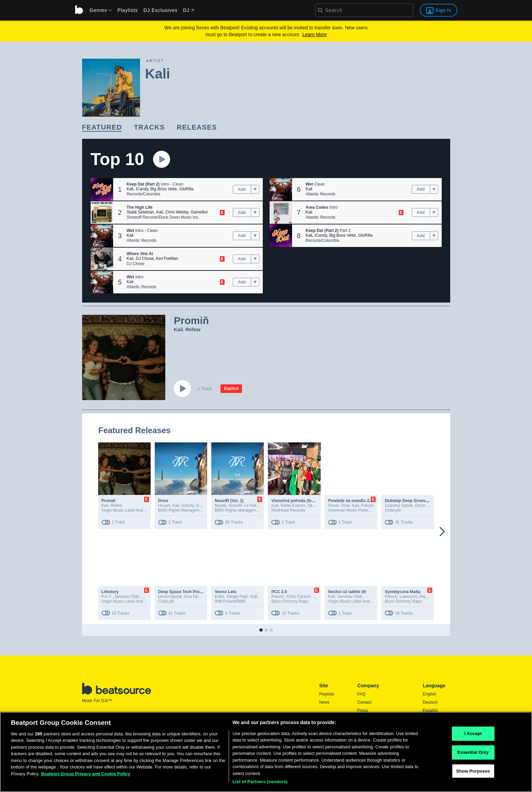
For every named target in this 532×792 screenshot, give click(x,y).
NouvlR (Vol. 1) (229, 501)
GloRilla (186, 189)
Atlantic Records (142, 240)
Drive (163, 501)
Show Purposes (473, 773)
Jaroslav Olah (127, 597)
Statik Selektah (140, 212)
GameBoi (199, 212)
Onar (345, 505)
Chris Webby (177, 212)
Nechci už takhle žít (347, 592)
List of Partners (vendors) (260, 784)
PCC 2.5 (279, 592)
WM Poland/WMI (230, 601)
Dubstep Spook (399, 505)
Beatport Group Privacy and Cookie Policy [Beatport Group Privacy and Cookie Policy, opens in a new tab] (86, 776)
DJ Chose (145, 259)
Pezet (333, 505)
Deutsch (430, 702)
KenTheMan (167, 259)
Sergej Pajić (237, 597)
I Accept (473, 736)
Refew (193, 329)
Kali (130, 189)
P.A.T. (107, 597)
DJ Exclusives (161, 10)
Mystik (221, 505)
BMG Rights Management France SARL (194, 510)
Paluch (368, 505)
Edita (219, 597)
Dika (200, 505)
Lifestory (110, 592)
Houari (164, 505)
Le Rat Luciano (258, 505)
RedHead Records (288, 510)
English (430, 694)
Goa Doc (192, 597)
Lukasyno (408, 597)
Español (430, 710)
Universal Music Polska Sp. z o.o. (359, 510)
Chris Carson (298, 597)
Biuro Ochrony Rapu (290, 601)
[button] (102, 189)
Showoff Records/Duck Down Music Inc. (163, 217)
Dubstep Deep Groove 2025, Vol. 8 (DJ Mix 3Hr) (430, 501)
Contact (364, 702)
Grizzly (188, 505)
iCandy (142, 189)
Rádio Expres (293, 505)
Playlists (127, 10)
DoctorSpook (427, 505)
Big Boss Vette (164, 189)
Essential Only (473, 754)
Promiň (109, 501)
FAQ (362, 694)
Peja (424, 597)
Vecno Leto (226, 592)
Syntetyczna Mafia (402, 592)
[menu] (98, 10)
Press (363, 710)
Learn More (315, 34)
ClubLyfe (393, 510)
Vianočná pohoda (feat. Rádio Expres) (308, 501)
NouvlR (235, 505)
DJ (189, 10)
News (324, 702)
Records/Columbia (144, 194)
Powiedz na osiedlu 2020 (352, 501)
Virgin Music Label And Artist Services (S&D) (142, 510)
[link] (102, 128)
